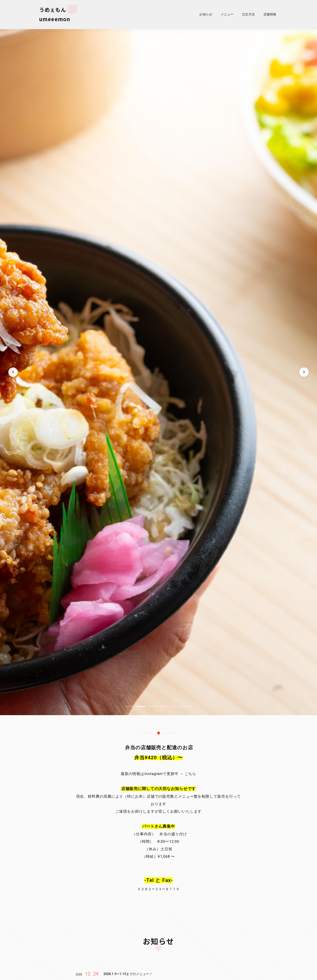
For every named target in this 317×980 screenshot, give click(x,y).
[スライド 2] (141, 708)
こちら (190, 776)
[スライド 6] (188, 708)
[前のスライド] (13, 374)
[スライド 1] (130, 708)
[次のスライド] (304, 374)
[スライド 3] (153, 708)
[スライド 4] (164, 708)
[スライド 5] (176, 708)
